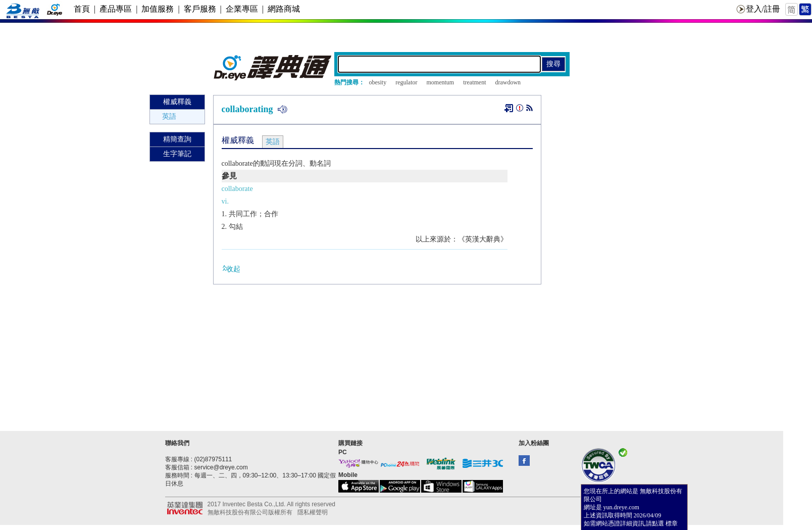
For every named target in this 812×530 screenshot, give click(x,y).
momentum (440, 82)
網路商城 (284, 9)
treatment (474, 82)
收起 (231, 269)
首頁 (82, 9)
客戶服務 (200, 9)
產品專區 (116, 9)
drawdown (508, 82)
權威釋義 (177, 102)
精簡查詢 (177, 139)
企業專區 (242, 9)
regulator (406, 82)
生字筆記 (177, 154)
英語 (169, 116)
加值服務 (158, 9)
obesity (378, 82)
